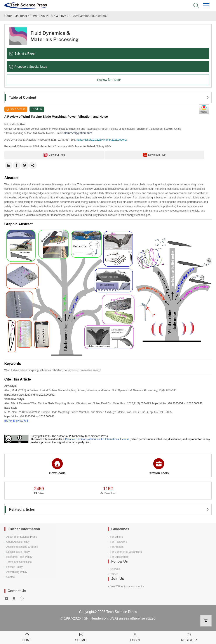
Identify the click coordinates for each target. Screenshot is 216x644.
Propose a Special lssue (28, 67)
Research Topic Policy (19, 557)
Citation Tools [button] (159, 467)
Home (8, 16)
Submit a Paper (22, 53)
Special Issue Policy (18, 552)
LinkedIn (115, 569)
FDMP (34, 16)
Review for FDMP (109, 80)
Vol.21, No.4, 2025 (54, 16)
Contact (11, 577)
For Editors (116, 537)
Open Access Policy (18, 542)
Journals (21, 16)
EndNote (18, 421)
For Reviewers (118, 542)
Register (189, 637)
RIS (26, 421)
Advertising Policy (17, 572)
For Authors (117, 547)
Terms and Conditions (19, 562)
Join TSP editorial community (127, 586)
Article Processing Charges (22, 547)
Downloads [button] (57, 467)
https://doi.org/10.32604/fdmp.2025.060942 (102, 140)
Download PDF (154, 155)
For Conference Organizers (126, 552)
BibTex (8, 421)
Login (135, 637)
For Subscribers (119, 557)
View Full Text (54, 155)
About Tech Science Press (22, 537)
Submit (81, 637)
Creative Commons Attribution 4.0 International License (97, 439)
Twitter (114, 574)
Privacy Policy (15, 567)
